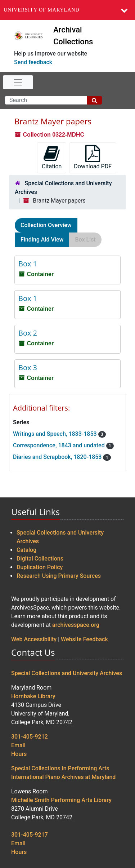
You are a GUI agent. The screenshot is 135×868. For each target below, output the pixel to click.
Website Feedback (84, 639)
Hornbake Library (33, 696)
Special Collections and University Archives (67, 673)
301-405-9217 (30, 835)
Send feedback (33, 62)
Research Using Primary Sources (59, 576)
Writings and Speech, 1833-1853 (56, 434)
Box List (85, 240)
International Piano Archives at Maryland (63, 777)
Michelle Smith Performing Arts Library (61, 800)
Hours (19, 754)
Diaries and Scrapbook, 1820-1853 (58, 457)
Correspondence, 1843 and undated (60, 445)
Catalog (26, 550)
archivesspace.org (76, 625)
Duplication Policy (40, 567)
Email (18, 745)
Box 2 (28, 333)
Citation (52, 157)
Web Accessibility (34, 639)
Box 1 (28, 264)
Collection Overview (46, 225)
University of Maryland (42, 10)
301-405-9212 (30, 737)
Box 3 (28, 367)
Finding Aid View (42, 240)
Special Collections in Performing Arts (60, 768)
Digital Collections (40, 559)
